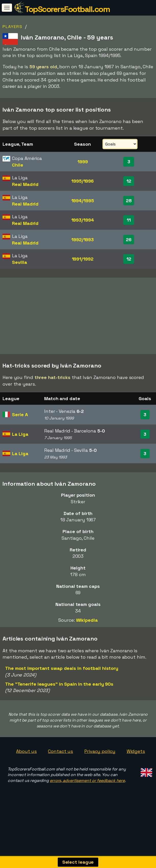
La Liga (20, 453)
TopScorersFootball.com (67, 9)
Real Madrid (25, 184)
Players (13, 27)
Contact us (61, 770)
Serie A (20, 433)
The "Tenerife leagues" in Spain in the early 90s (59, 703)
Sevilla (19, 262)
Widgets (136, 770)
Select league (78, 862)
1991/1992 (83, 259)
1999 (83, 162)
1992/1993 (82, 240)
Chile (18, 165)
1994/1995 (83, 201)
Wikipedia (87, 639)
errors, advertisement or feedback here (87, 799)
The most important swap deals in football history (62, 687)
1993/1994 (83, 220)
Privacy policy (100, 770)
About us (26, 770)
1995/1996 (82, 181)
